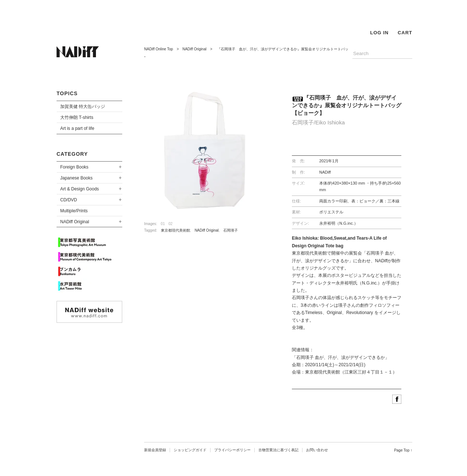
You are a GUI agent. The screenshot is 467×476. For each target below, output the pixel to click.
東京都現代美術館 (175, 230)
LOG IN (379, 33)
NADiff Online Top (159, 49)
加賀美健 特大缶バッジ (83, 107)
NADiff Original (75, 222)
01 (163, 224)
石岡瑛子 (231, 230)
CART (405, 33)
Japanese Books (76, 178)
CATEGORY (72, 154)
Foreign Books (74, 167)
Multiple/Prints (74, 211)
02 (171, 224)
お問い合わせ (317, 450)
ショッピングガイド (190, 450)
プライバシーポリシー (232, 450)
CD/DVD (69, 200)
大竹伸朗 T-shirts (77, 117)
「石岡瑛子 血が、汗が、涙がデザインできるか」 (341, 357)
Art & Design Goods (80, 189)
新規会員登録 (155, 450)
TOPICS (67, 93)
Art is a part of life (77, 128)
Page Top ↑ (403, 450)
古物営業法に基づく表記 (278, 450)
